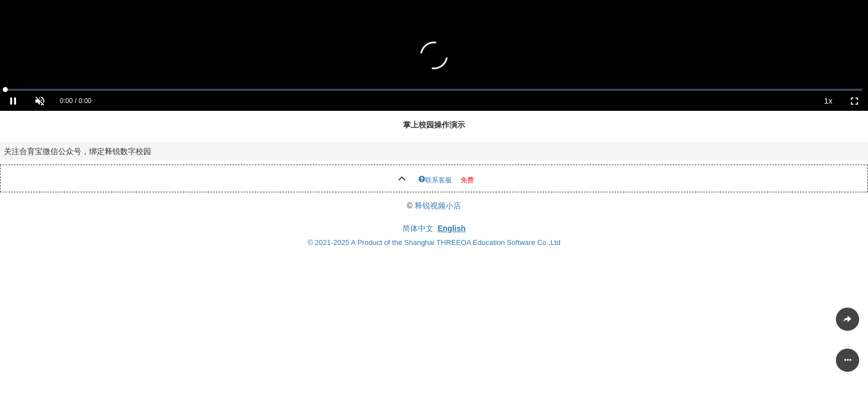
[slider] (434, 90)
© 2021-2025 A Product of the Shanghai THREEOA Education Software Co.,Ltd (434, 242)
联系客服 (438, 179)
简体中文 (418, 228)
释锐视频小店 (438, 206)
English (451, 228)
